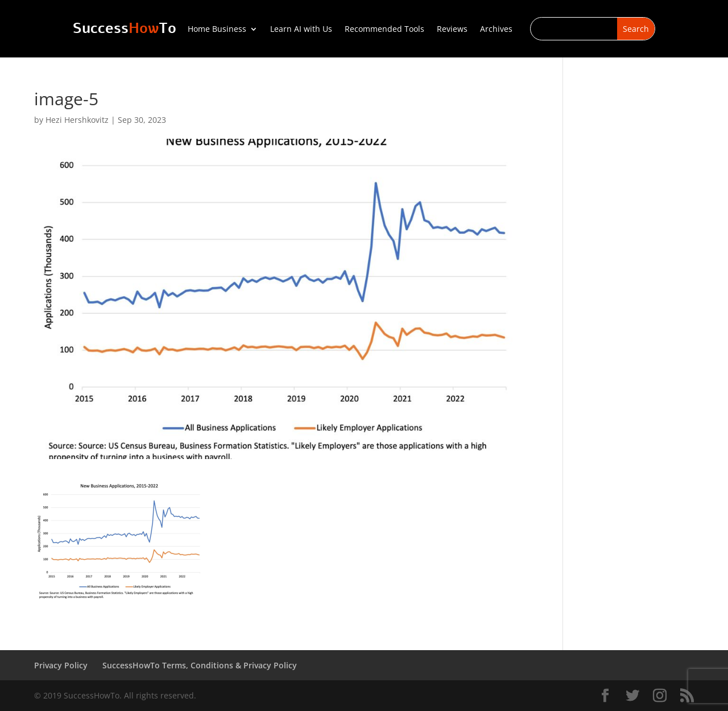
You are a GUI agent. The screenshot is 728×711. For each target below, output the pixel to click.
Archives (496, 30)
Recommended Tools (384, 30)
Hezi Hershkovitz (77, 120)
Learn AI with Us (301, 30)
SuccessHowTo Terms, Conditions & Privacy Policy (200, 665)
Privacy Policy (61, 665)
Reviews (452, 30)
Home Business (217, 30)
